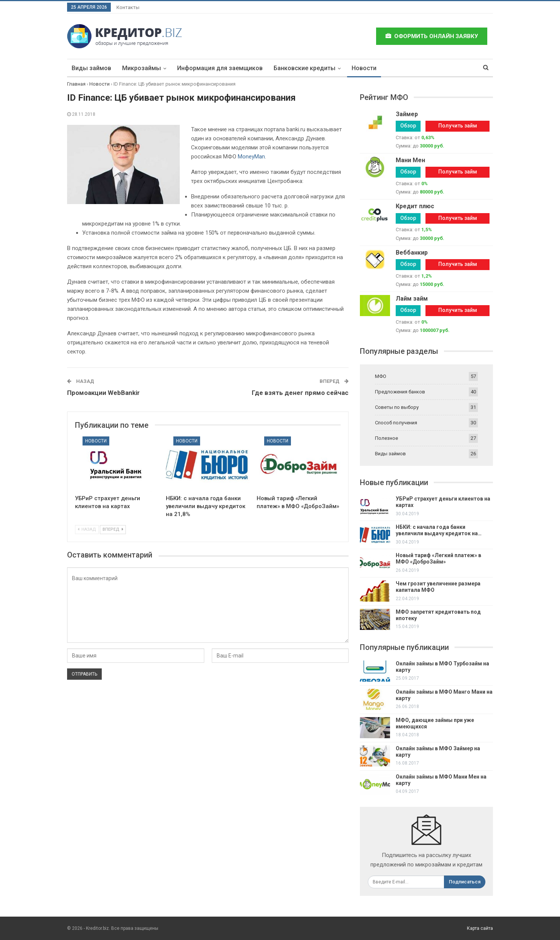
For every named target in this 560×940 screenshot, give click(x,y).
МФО (381, 376)
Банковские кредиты (304, 68)
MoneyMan (251, 157)
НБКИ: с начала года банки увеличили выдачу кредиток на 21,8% (206, 506)
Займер (407, 114)
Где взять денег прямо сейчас (300, 393)
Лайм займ (412, 299)
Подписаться (465, 882)
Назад (87, 529)
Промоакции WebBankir (103, 393)
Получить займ (458, 126)
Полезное (386, 438)
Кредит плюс (415, 206)
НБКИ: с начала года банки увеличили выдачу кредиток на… (439, 530)
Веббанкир (412, 253)
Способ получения (396, 423)
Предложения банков (400, 392)
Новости (364, 68)
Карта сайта (480, 928)
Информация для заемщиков (220, 68)
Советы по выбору (397, 407)
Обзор (408, 126)
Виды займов (91, 68)
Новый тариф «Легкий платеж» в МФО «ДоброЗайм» (438, 558)
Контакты (128, 7)
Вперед (113, 529)
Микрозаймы (142, 68)
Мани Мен (410, 160)
